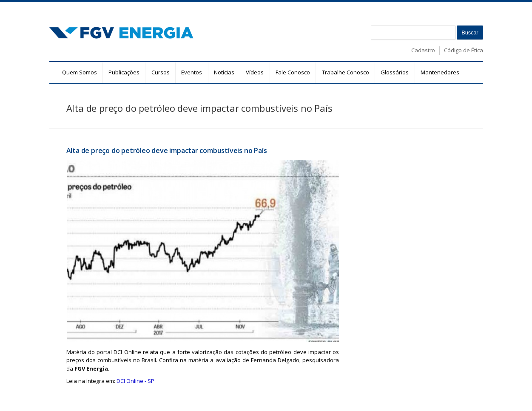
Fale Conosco (293, 72)
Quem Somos (80, 72)
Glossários (395, 72)
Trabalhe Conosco (346, 72)
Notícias (224, 72)
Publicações (124, 72)
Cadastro (423, 50)
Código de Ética (464, 50)
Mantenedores (440, 72)
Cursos (161, 72)
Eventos (192, 72)
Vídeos (255, 72)
